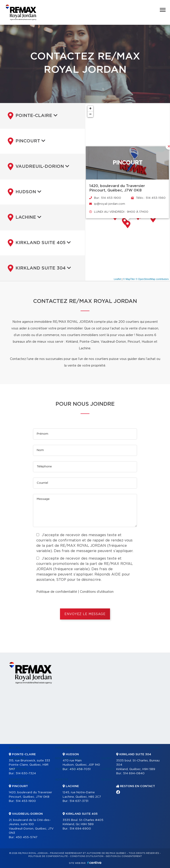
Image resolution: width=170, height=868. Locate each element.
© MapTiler (129, 279)
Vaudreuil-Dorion (39, 166)
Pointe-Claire (33, 116)
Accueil (15, 748)
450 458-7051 (80, 769)
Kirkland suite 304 (39, 268)
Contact (154, 748)
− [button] (90, 114)
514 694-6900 (80, 829)
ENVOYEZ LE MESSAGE (85, 614)
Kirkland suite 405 (39, 243)
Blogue (107, 780)
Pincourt (27, 141)
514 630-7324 (26, 773)
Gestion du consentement (124, 856)
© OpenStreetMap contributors (152, 279)
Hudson (25, 192)
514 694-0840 (134, 773)
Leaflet (117, 279)
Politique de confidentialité (57, 592)
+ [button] (90, 109)
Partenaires (65, 748)
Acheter (62, 780)
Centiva (94, 863)
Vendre (107, 748)
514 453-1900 (26, 801)
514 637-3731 (79, 801)
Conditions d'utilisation (97, 592)
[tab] (42, 116)
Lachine (25, 217)
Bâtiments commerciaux (19, 781)
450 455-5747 (27, 837)
